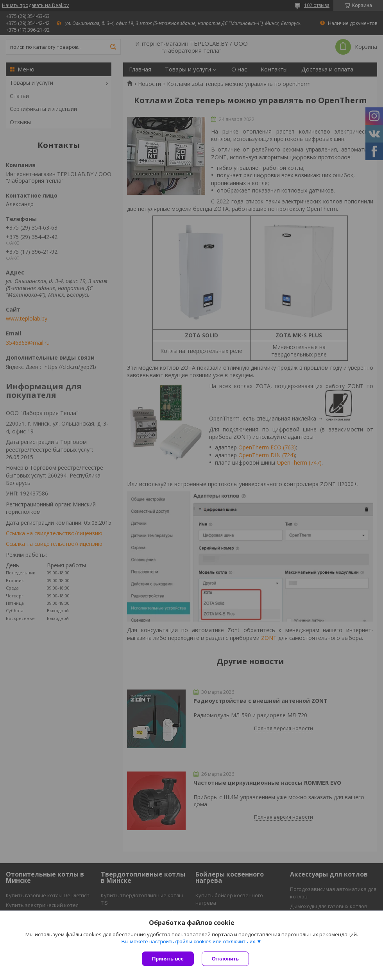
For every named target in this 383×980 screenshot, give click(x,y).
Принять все (168, 959)
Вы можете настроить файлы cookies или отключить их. (189, 942)
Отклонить (225, 959)
